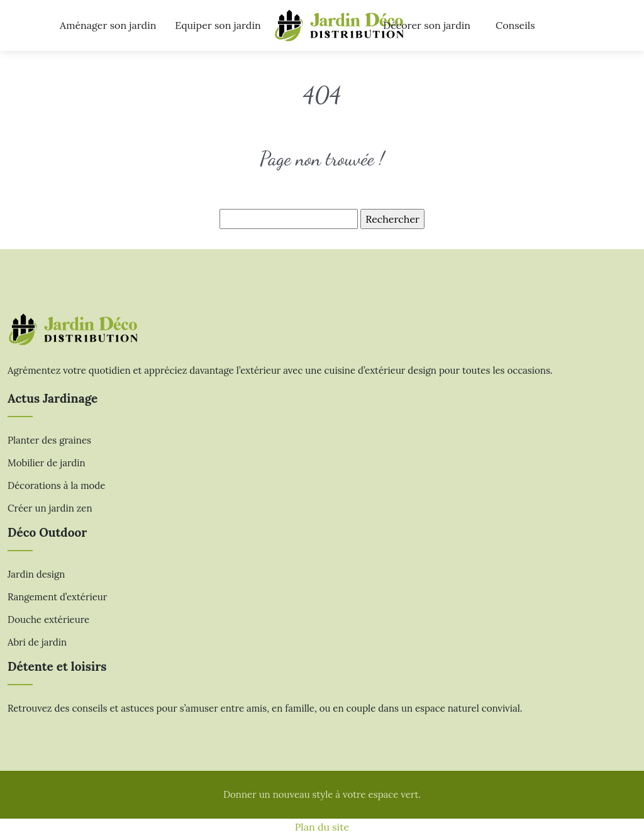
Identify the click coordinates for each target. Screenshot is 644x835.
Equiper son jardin (218, 25)
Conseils (515, 25)
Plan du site (322, 827)
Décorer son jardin (427, 25)
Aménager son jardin (108, 25)
